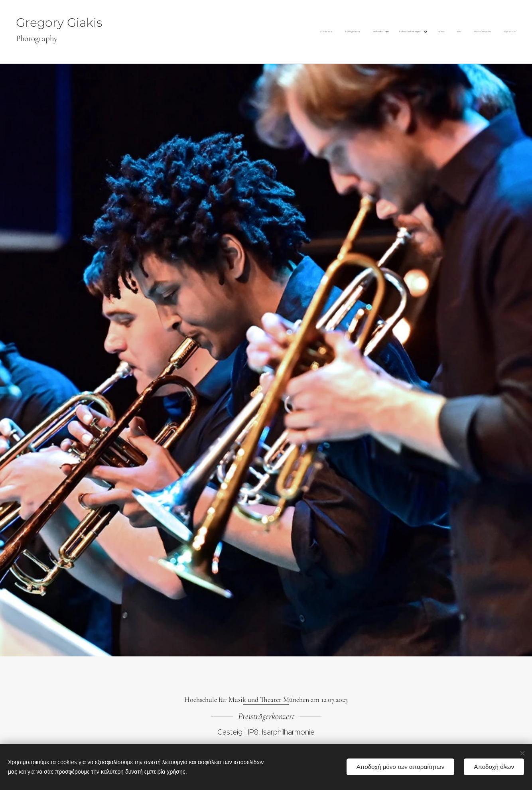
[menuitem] (421, 32)
